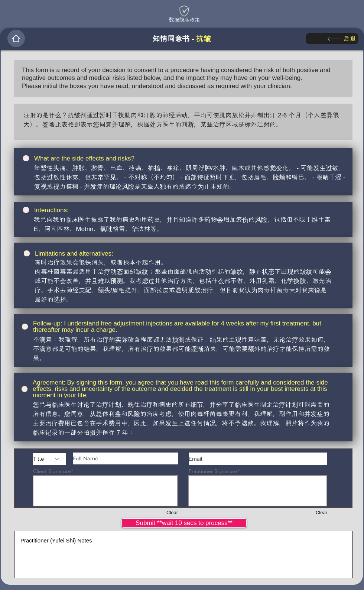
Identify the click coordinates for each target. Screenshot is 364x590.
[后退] (332, 39)
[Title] (50, 459)
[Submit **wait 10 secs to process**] (184, 523)
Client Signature (52, 471)
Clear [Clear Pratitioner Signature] (321, 513)
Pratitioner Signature (213, 471)
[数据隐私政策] (184, 20)
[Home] (16, 38)
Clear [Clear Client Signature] (172, 513)
